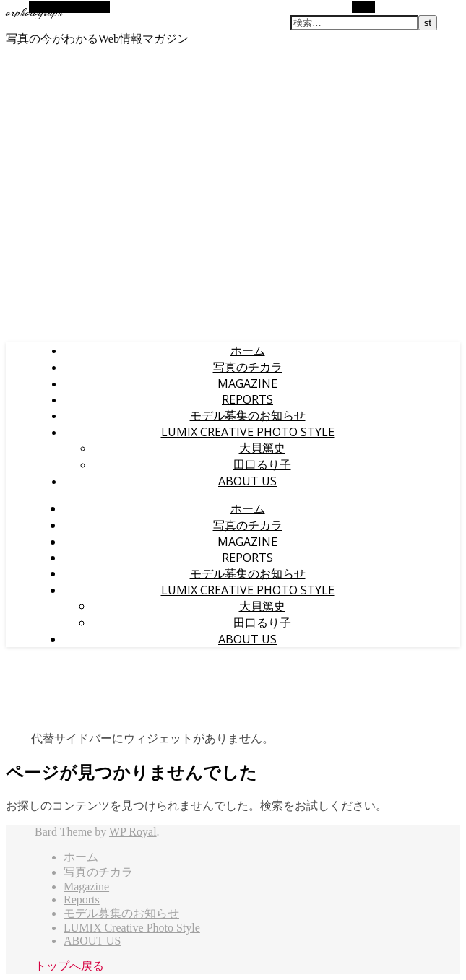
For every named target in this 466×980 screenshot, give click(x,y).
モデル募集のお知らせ (248, 415)
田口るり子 (262, 464)
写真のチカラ (248, 367)
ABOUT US (247, 481)
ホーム (248, 350)
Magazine (247, 383)
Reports (247, 399)
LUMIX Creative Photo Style (248, 432)
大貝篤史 (262, 448)
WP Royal (133, 832)
